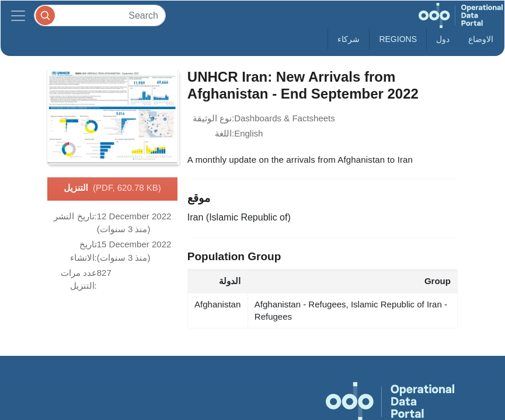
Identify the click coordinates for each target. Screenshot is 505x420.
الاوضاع (481, 39)
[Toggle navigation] (18, 15)
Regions (398, 39)
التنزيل (112, 188)
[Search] (100, 15)
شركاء (349, 39)
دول (443, 39)
